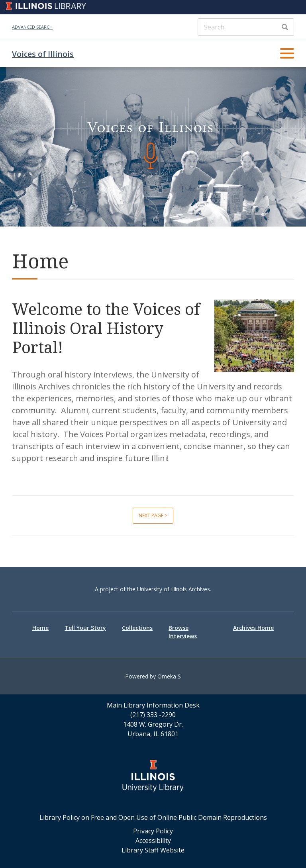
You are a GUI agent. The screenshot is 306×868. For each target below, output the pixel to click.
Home (40, 628)
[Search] (246, 27)
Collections (137, 628)
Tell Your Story (85, 628)
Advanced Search (32, 27)
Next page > (153, 515)
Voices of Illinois (43, 54)
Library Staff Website (153, 850)
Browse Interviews (183, 632)
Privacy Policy (153, 831)
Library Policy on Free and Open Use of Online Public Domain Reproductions (153, 817)
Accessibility (153, 841)
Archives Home (253, 628)
